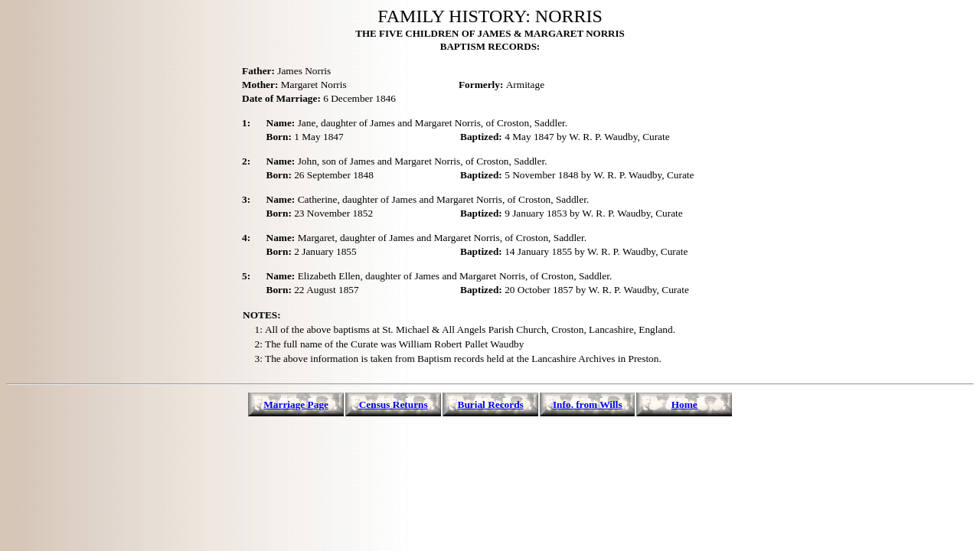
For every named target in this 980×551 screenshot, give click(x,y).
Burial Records (491, 404)
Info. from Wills (588, 404)
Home (684, 404)
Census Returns (394, 404)
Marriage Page (296, 404)
